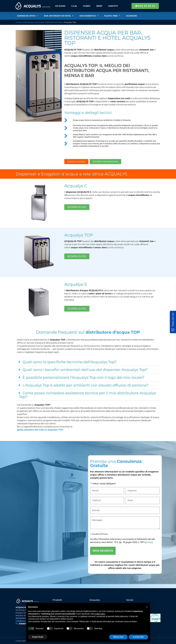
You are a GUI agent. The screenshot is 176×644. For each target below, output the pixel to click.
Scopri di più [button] (38, 637)
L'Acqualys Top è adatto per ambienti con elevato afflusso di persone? (86, 385)
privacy (149, 542)
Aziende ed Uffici (27, 16)
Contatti (113, 6)
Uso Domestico (89, 16)
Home (18, 22)
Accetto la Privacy (100, 534)
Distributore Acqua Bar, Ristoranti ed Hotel (43, 22)
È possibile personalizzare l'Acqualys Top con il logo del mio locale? (83, 377)
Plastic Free (112, 16)
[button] (19, 76)
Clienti (87, 6)
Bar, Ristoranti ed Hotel (59, 16)
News (99, 6)
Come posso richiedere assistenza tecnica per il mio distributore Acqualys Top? (87, 395)
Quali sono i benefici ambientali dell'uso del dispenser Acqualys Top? (85, 370)
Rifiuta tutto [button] (118, 637)
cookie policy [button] (100, 614)
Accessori (131, 16)
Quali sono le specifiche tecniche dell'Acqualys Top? (70, 362)
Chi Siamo (60, 6)
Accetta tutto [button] (138, 637)
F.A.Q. (74, 6)
